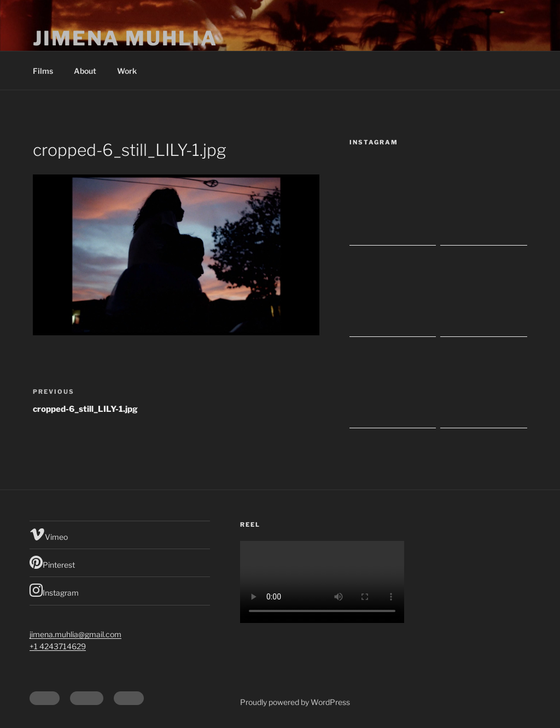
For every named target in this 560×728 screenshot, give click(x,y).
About (85, 71)
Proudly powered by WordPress (295, 702)
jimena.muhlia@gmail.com (75, 634)
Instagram (54, 590)
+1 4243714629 (58, 646)
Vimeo (49, 534)
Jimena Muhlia (125, 38)
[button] (176, 255)
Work (127, 71)
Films (43, 71)
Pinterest (52, 562)
